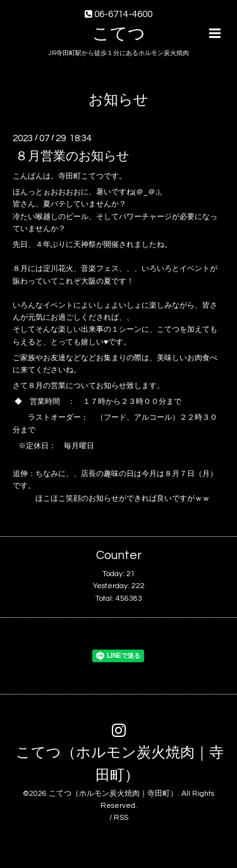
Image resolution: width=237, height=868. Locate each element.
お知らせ (118, 100)
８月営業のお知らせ (72, 156)
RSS (121, 818)
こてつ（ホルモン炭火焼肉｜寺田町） (120, 764)
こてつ (119, 34)
